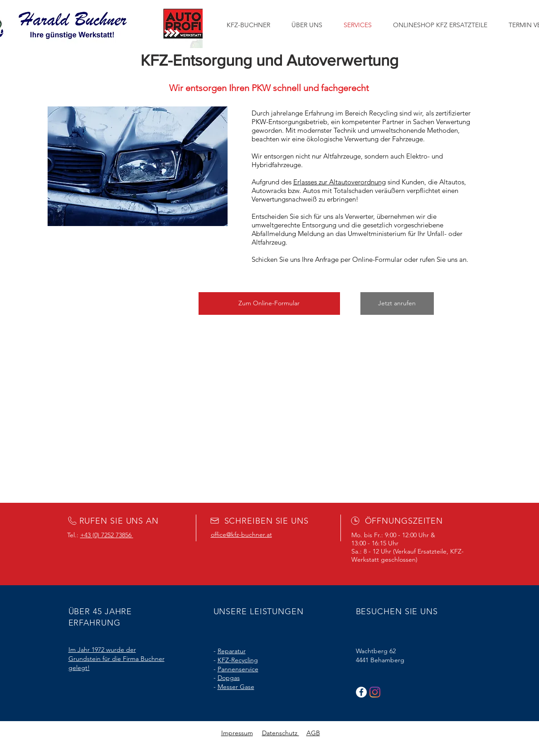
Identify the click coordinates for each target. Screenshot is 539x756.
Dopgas (229, 678)
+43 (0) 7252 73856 (107, 535)
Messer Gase (236, 687)
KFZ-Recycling (238, 660)
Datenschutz (281, 733)
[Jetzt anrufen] (397, 303)
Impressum (237, 733)
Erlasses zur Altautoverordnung (340, 182)
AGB (313, 733)
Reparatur (232, 651)
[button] (269, 303)
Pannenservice (238, 669)
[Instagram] (375, 692)
